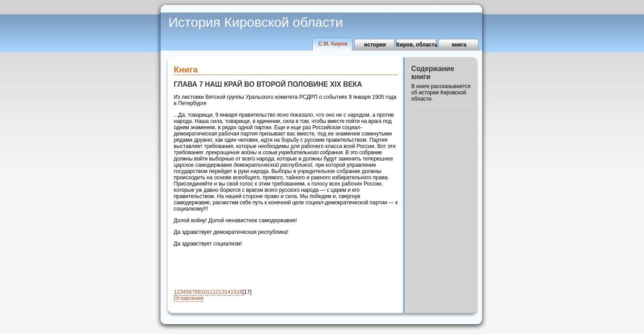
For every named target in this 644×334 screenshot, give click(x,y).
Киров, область (417, 45)
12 (215, 292)
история (375, 45)
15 (233, 292)
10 (204, 292)
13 (222, 292)
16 (239, 292)
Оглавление (189, 298)
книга (459, 45)
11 (210, 292)
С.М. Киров (333, 44)
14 (227, 292)
